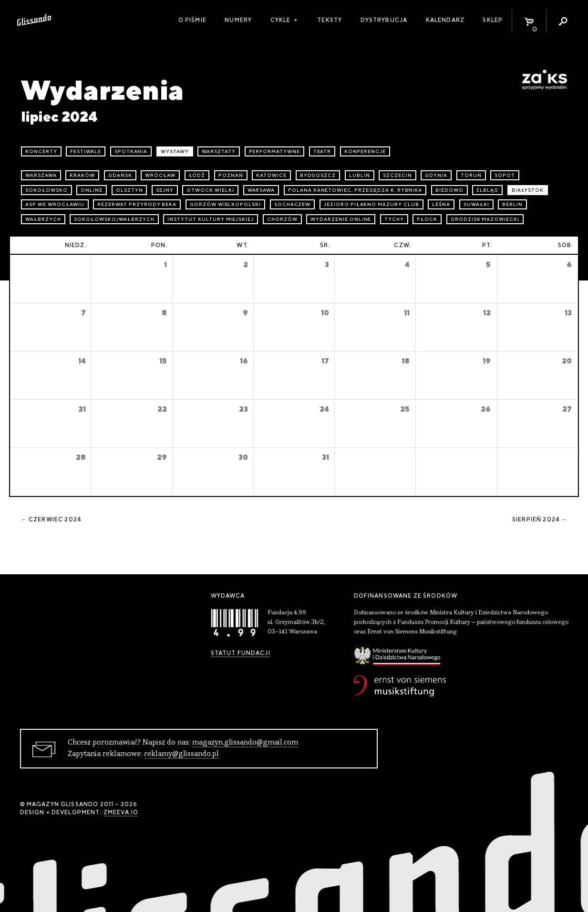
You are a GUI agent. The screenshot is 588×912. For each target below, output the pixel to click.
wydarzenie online (341, 219)
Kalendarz (445, 20)
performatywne (274, 151)
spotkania (131, 151)
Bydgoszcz (318, 175)
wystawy (175, 151)
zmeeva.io (121, 812)
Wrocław (160, 175)
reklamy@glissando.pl (181, 754)
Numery (238, 20)
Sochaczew (293, 204)
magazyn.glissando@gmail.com (245, 743)
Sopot (505, 175)
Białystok (528, 190)
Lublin (360, 175)
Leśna (441, 204)
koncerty (41, 151)
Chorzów (282, 219)
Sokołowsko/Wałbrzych (114, 219)
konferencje (365, 151)
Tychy (394, 219)
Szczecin (397, 175)
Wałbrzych (43, 219)
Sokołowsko (46, 190)
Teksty (330, 20)
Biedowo (449, 190)
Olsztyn (129, 190)
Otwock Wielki (210, 190)
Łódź (197, 175)
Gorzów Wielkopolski (225, 204)
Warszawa (41, 175)
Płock (427, 219)
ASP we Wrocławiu (55, 204)
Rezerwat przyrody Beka (137, 204)
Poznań (231, 175)
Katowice (271, 175)
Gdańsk (120, 175)
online (92, 190)
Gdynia (436, 175)
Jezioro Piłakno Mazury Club (371, 204)
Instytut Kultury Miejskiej (211, 219)
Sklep (493, 20)
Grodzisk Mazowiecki (485, 219)
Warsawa (261, 190)
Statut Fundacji (241, 653)
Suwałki (476, 204)
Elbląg (487, 190)
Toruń (471, 175)
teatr (322, 151)
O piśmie (192, 20)
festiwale (86, 151)
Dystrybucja (384, 20)
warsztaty (219, 151)
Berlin (512, 204)
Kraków (82, 175)
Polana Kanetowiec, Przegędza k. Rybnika (355, 190)
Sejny (165, 190)
